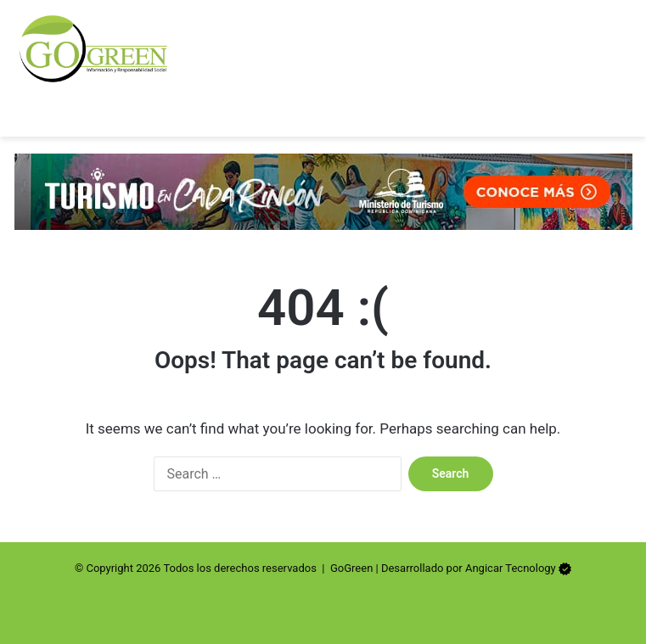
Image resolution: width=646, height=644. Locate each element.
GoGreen (351, 568)
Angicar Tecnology (511, 568)
